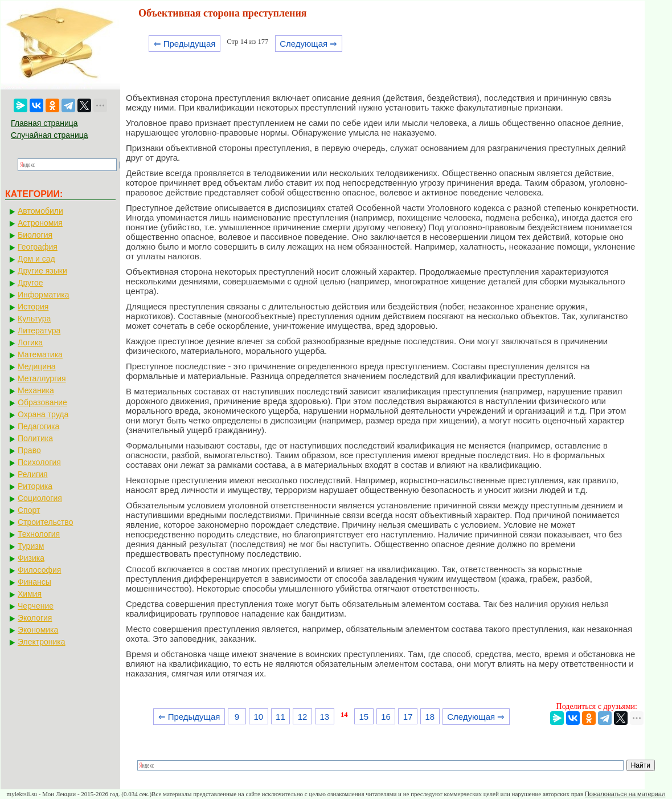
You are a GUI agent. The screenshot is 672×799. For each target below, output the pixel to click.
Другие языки (42, 271)
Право (29, 450)
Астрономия (40, 223)
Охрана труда (43, 414)
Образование (42, 402)
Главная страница (44, 123)
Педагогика (38, 426)
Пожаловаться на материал (625, 794)
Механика (36, 390)
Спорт (29, 510)
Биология (35, 235)
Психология (39, 462)
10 (258, 717)
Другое (30, 283)
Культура (34, 319)
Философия (39, 570)
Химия (30, 594)
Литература (39, 331)
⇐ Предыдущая (185, 44)
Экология (35, 618)
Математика (40, 354)
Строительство (45, 522)
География (38, 247)
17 (408, 717)
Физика (31, 558)
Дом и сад (36, 259)
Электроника (42, 642)
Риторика (35, 486)
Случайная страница (50, 135)
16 (386, 717)
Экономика (38, 630)
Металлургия (42, 378)
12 (303, 717)
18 (430, 717)
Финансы (34, 582)
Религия (33, 474)
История (33, 307)
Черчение (36, 606)
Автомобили (40, 211)
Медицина (37, 366)
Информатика (43, 295)
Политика (35, 438)
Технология (39, 534)
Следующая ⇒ (308, 44)
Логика (30, 343)
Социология (40, 498)
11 (280, 717)
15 (364, 717)
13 (324, 717)
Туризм (31, 546)
